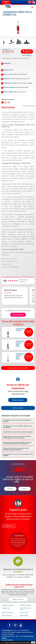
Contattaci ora (6, 2)
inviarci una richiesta (19, 542)
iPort (11, 640)
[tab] (18, 421)
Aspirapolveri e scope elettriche (19, 368)
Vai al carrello (27, 55)
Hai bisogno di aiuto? (29, 106)
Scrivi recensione (18, 315)
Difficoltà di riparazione (8, 100)
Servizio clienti (24, 613)
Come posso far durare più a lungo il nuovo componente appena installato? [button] (16, 449)
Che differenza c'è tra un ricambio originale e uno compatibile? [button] (18, 427)
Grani (24, 489)
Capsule (10, 489)
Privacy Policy (6, 608)
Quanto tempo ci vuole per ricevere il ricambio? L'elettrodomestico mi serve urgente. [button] (17, 437)
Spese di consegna (7, 613)
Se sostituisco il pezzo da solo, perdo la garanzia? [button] (18, 432)
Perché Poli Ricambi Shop (26, 609)
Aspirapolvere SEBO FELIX (20, 330)
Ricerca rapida (18, 408)
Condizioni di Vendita (8, 605)
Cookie (4, 638)
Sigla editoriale (24, 615)
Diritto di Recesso (7, 615)
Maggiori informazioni (18, 599)
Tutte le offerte (18, 400)
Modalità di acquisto (25, 605)
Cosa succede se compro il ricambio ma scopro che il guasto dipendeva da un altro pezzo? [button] (17, 443)
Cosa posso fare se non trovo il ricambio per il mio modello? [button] (18, 455)
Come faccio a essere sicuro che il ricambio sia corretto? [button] (17, 421)
